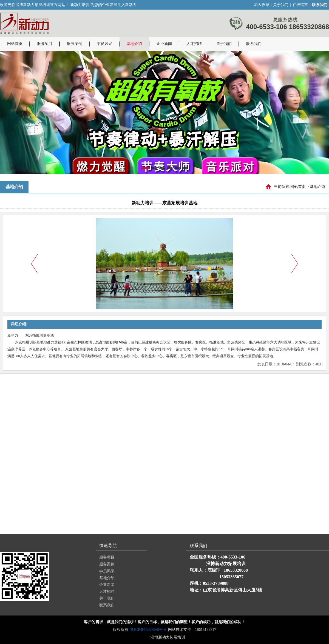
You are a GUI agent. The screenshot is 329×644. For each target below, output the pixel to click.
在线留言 (300, 5)
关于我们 (281, 5)
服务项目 (45, 44)
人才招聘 (194, 44)
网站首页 (15, 44)
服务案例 (75, 44)
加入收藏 (262, 5)
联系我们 (254, 44)
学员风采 (104, 44)
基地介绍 (134, 44)
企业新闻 (164, 44)
